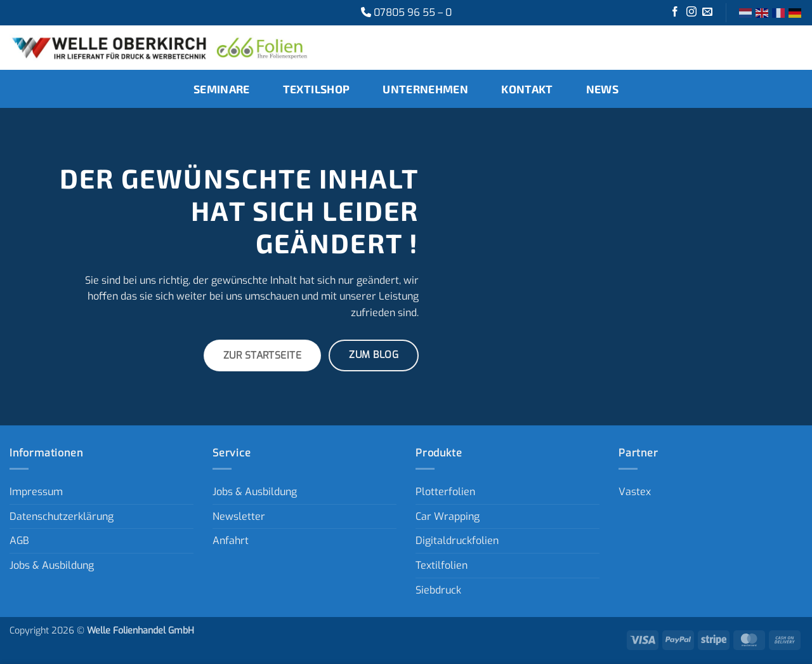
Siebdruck (438, 590)
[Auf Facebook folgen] (675, 12)
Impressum (36, 492)
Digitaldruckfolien (457, 541)
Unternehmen (425, 89)
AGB (19, 541)
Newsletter (239, 516)
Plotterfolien (445, 492)
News (602, 89)
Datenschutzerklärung (62, 516)
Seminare (222, 89)
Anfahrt (231, 541)
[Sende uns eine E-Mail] (707, 12)
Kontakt (527, 89)
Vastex (635, 492)
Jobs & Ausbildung (52, 565)
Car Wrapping (448, 516)
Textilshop (317, 89)
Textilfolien (442, 565)
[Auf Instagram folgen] (691, 12)
